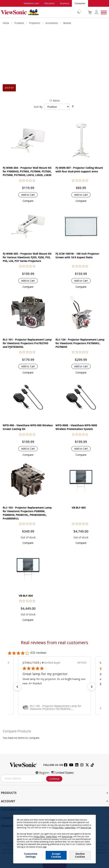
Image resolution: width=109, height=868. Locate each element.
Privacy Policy (58, 828)
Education (49, 3)
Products (19, 23)
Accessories (52, 23)
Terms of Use (86, 828)
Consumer (80, 3)
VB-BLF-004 (26, 596)
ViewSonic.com (31, 3)
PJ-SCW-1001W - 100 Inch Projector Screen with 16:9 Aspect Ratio (77, 255)
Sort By (38, 107)
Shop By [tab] (9, 88)
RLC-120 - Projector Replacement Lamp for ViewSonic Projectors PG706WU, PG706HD (80, 343)
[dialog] (54, 837)
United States (62, 773)
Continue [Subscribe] (54, 779)
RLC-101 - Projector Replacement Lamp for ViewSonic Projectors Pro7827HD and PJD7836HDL (27, 343)
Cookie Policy (70, 828)
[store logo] (40, 12)
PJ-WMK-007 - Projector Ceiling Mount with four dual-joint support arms (79, 170)
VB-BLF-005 (79, 508)
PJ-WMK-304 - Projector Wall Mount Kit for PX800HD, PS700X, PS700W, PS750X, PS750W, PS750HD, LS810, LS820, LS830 (27, 171)
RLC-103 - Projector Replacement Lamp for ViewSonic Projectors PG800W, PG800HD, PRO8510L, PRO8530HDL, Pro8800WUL (27, 513)
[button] (28, 201)
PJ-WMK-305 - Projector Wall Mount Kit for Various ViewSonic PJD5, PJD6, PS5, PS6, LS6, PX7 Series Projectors (27, 257)
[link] (54, 707)
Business (65, 3)
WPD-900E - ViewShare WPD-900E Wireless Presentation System (76, 427)
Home (6, 23)
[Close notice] (91, 819)
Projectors (35, 23)
